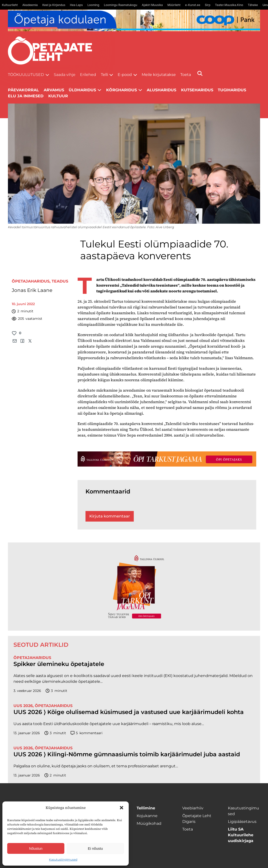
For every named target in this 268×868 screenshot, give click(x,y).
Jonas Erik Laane (32, 290)
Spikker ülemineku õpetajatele (60, 664)
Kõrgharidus (122, 90)
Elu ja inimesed (26, 96)
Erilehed (88, 75)
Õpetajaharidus (31, 281)
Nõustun (36, 848)
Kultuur (58, 96)
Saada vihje (65, 75)
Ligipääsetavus (242, 822)
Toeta (186, 75)
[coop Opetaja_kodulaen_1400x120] (134, 20)
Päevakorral (23, 90)
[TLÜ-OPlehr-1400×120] (167, 459)
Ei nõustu (95, 848)
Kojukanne (147, 816)
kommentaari (87, 733)
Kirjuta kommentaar (110, 516)
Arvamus (54, 90)
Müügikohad (149, 823)
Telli (104, 75)
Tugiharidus (232, 90)
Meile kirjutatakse (159, 75)
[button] (122, 808)
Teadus (60, 281)
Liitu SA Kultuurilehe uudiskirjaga (241, 835)
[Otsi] (200, 73)
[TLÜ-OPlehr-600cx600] (134, 587)
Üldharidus (82, 90)
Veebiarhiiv (193, 808)
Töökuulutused (26, 75)
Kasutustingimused (63, 859)
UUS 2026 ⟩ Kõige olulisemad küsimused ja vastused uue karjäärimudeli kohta (129, 712)
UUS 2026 (23, 706)
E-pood (125, 75)
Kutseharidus (197, 90)
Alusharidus (161, 90)
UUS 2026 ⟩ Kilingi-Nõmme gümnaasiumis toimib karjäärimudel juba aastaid (127, 754)
